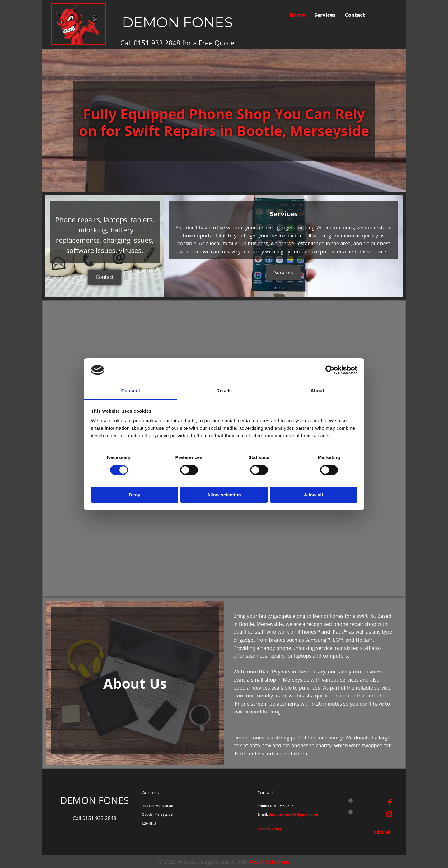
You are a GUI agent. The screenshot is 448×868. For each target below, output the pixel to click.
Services (325, 15)
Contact (355, 15)
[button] (105, 277)
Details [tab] (224, 390)
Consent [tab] (131, 390)
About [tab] (317, 390)
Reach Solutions (269, 862)
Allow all (313, 495)
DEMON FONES (177, 22)
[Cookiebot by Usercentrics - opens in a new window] (330, 370)
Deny (135, 495)
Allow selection (224, 495)
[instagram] (389, 814)
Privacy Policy (270, 829)
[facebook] (390, 802)
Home (297, 15)
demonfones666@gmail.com (294, 814)
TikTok (383, 832)
